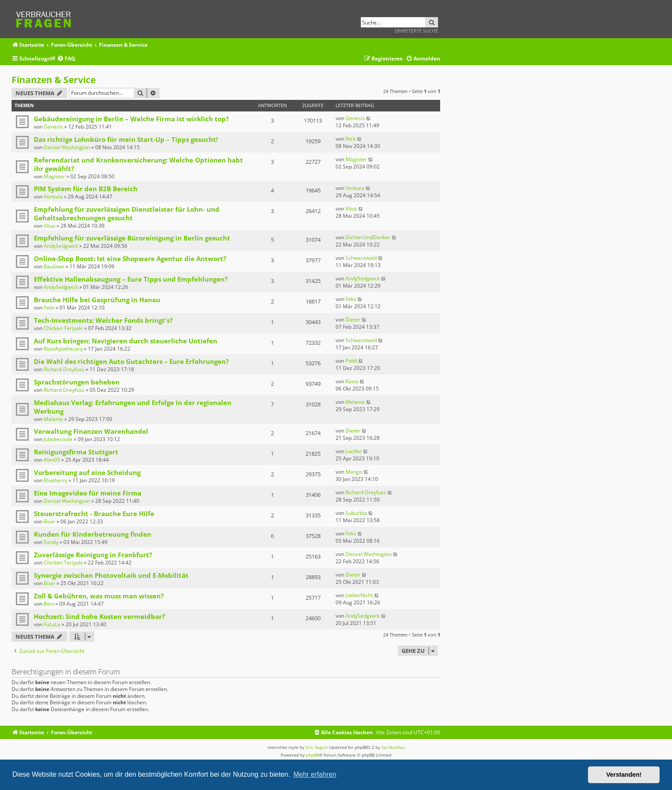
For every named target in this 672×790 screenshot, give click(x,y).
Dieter (353, 320)
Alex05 (52, 460)
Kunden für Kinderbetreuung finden (93, 534)
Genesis (53, 127)
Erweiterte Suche (416, 31)
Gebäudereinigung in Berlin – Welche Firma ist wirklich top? (131, 119)
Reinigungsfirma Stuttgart (76, 452)
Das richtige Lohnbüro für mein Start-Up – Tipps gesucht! (126, 139)
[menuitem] (66, 59)
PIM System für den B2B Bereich (86, 189)
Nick (351, 139)
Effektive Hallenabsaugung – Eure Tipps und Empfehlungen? (131, 279)
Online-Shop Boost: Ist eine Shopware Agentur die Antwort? (130, 258)
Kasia (352, 381)
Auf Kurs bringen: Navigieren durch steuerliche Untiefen (126, 341)
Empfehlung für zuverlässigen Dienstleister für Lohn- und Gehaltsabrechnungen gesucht (127, 213)
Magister (54, 176)
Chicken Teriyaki (63, 328)
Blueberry (55, 480)
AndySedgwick (61, 246)
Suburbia (356, 513)
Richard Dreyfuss (64, 369)
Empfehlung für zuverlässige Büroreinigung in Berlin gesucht (132, 238)
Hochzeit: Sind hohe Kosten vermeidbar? (99, 616)
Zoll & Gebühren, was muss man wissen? (99, 596)
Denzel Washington (67, 147)
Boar (49, 521)
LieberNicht (359, 595)
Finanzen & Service (54, 80)
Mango (354, 472)
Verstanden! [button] (624, 775)
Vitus (49, 226)
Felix (49, 308)
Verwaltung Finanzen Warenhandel (91, 431)
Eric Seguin (317, 747)
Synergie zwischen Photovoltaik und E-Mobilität (111, 575)
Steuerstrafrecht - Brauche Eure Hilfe (94, 514)
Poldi (351, 361)
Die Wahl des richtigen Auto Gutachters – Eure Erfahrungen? (131, 361)
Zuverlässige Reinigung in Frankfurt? (93, 555)
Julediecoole (58, 439)
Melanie (53, 419)
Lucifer (354, 451)
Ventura (53, 197)
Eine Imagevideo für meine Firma (88, 493)
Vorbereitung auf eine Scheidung (87, 472)
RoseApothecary (63, 349)
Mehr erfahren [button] (315, 774)
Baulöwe (54, 266)
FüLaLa (52, 624)
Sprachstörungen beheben (77, 382)
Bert (49, 604)
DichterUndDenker (368, 237)
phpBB (312, 755)
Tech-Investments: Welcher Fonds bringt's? (103, 320)
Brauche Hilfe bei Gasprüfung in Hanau (97, 300)
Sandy (51, 542)
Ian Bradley (393, 747)
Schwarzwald (361, 258)
